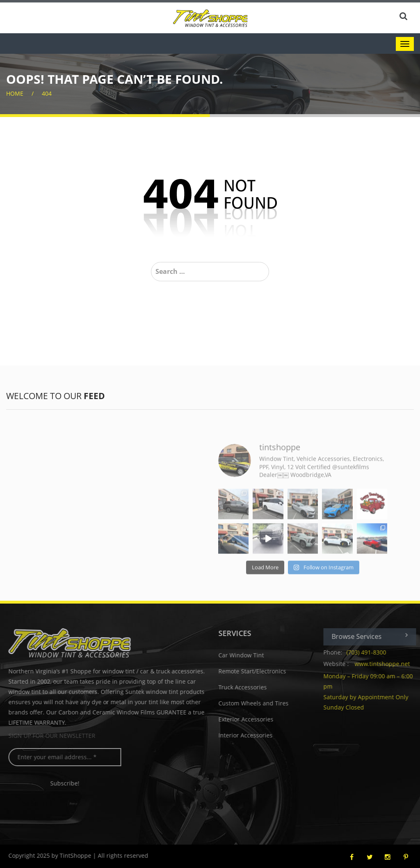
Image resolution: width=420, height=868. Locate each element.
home (15, 93)
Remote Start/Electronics (255, 671)
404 (47, 93)
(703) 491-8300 (369, 652)
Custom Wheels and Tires (257, 703)
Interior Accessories (249, 735)
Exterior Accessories (249, 719)
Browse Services (373, 636)
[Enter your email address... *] (68, 757)
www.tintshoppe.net (385, 664)
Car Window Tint (244, 655)
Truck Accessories (246, 687)
